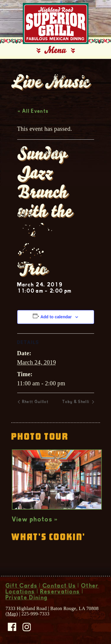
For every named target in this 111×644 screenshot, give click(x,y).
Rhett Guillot (35, 402)
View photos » (35, 520)
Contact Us (59, 586)
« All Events (33, 112)
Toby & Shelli (76, 402)
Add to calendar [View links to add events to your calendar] (56, 317)
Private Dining (27, 598)
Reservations (60, 592)
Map (12, 614)
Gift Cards (22, 586)
